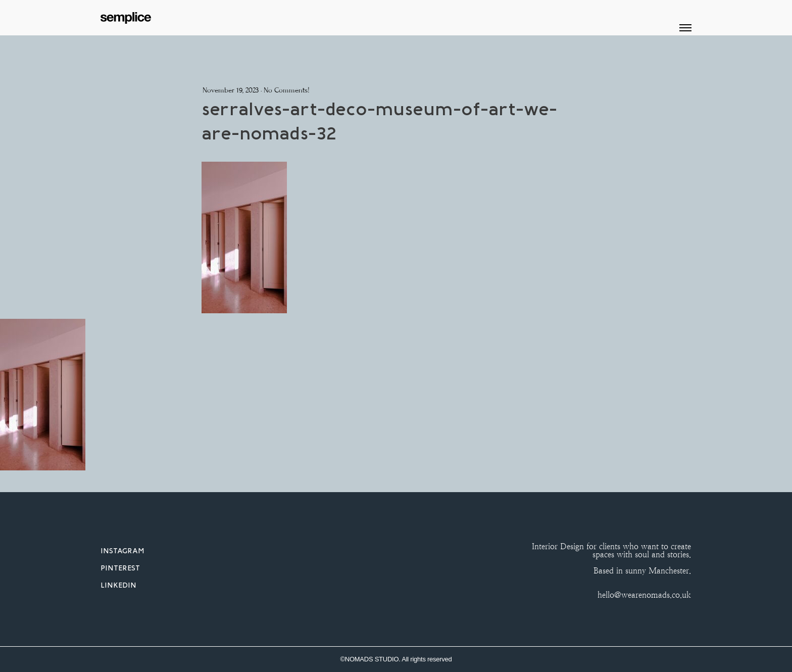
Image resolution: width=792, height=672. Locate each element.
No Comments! (287, 90)
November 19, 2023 (231, 90)
